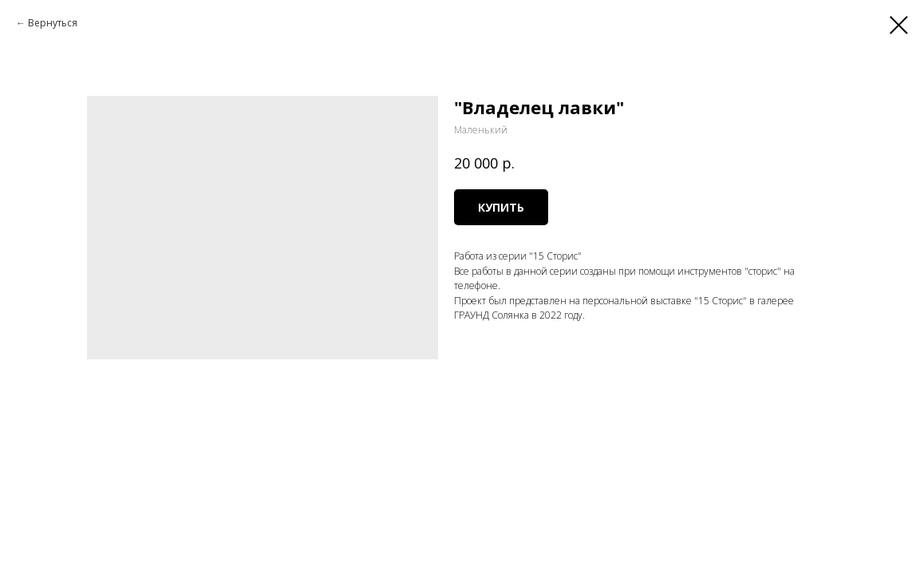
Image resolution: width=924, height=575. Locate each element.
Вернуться (53, 23)
